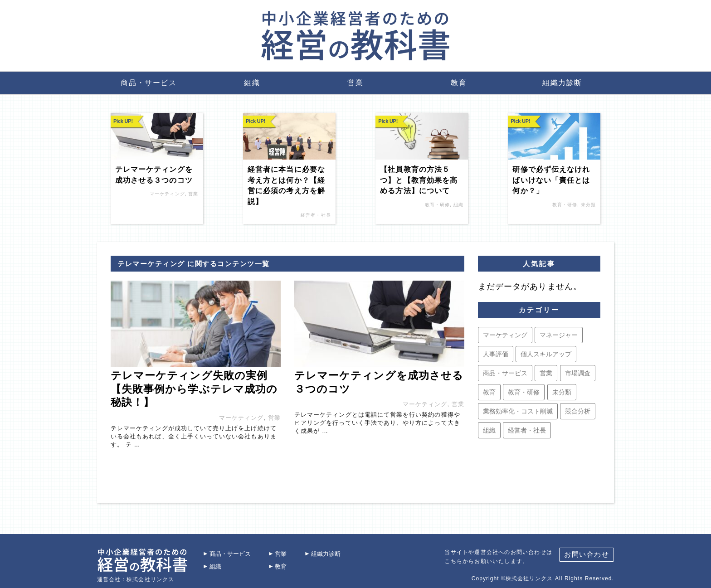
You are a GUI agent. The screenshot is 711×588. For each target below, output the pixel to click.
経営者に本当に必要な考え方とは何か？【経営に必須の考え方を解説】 (286, 185)
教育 (459, 83)
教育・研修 (437, 205)
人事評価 (496, 354)
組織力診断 (562, 83)
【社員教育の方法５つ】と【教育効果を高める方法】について (419, 180)
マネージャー (559, 335)
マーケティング (167, 194)
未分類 (588, 205)
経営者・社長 (316, 215)
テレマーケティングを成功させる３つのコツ (154, 175)
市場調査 (578, 373)
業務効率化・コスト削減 (518, 411)
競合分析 (578, 411)
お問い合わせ (587, 551)
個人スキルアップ (546, 354)
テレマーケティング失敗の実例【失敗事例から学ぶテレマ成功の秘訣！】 (194, 389)
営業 (355, 83)
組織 (252, 83)
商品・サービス (149, 83)
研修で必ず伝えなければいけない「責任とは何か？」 (551, 180)
